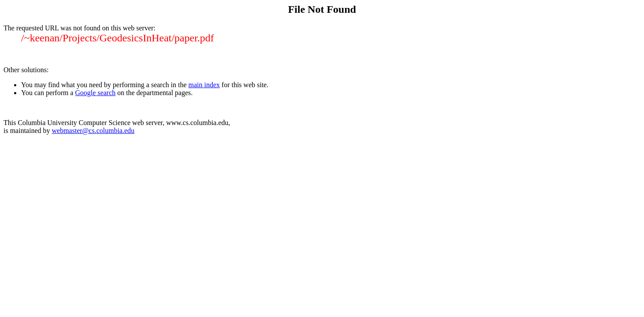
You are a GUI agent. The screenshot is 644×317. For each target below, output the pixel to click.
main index (204, 85)
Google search (95, 93)
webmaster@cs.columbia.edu (93, 131)
